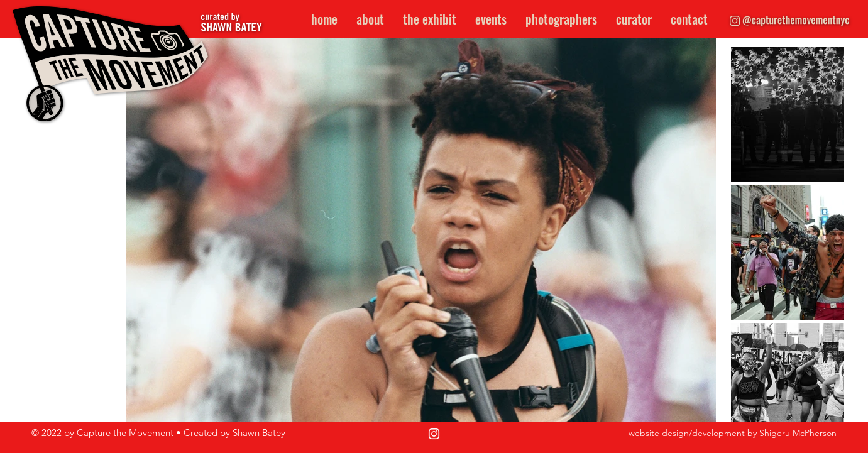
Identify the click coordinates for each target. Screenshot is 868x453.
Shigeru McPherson (798, 433)
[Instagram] (434, 434)
